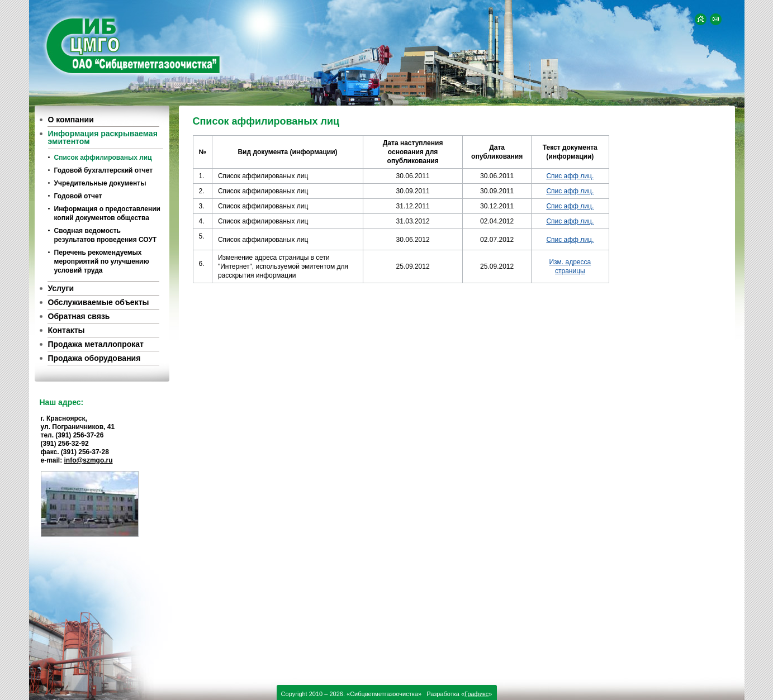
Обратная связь (79, 316)
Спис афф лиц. (570, 176)
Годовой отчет (78, 196)
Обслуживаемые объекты (99, 302)
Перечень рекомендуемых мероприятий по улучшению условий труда (102, 261)
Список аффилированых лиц (103, 158)
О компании (71, 120)
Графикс (476, 694)
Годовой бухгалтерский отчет (104, 170)
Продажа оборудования (94, 358)
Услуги (61, 288)
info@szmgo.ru (89, 460)
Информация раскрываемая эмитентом (103, 137)
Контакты (67, 330)
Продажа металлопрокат (96, 344)
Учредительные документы (100, 183)
